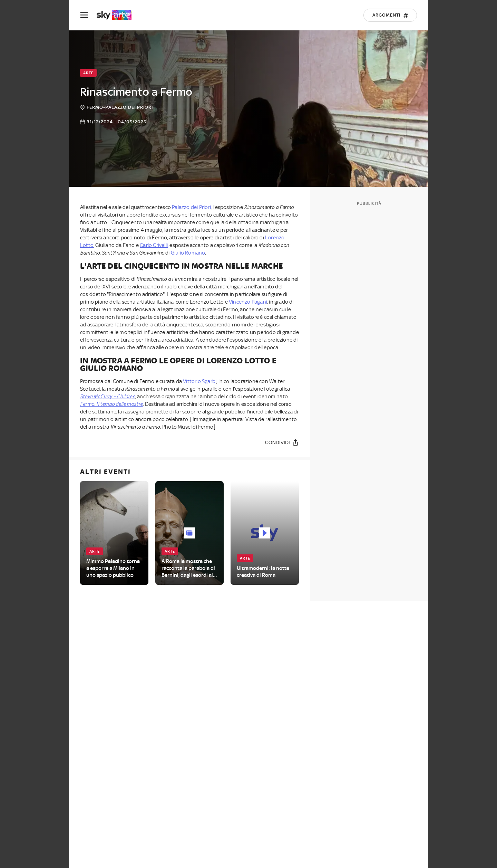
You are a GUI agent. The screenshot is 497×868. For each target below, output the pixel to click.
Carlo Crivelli (154, 245)
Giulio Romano (188, 253)
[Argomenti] (390, 15)
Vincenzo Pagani (248, 302)
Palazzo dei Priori (191, 207)
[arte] (118, 15)
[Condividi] (282, 442)
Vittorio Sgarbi (200, 381)
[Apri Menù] (88, 15)
